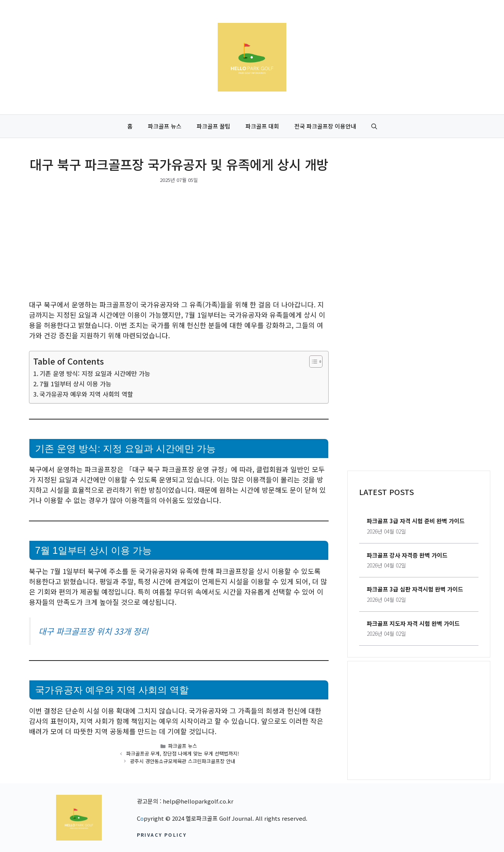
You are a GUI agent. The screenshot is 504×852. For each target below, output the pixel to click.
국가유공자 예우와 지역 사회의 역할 (86, 394)
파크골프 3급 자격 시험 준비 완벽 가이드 (416, 521)
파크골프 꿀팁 (213, 126)
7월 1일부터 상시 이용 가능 (75, 384)
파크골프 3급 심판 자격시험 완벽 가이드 (415, 589)
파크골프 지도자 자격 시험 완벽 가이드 (413, 623)
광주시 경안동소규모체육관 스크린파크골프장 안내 (183, 761)
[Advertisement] (179, 243)
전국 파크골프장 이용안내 (325, 126)
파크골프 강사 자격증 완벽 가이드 (407, 555)
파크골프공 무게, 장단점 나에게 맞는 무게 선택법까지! (183, 753)
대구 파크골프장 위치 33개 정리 (93, 631)
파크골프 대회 (262, 126)
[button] (374, 126)
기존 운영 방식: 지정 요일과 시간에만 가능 (95, 373)
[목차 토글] (312, 362)
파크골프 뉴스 (165, 126)
